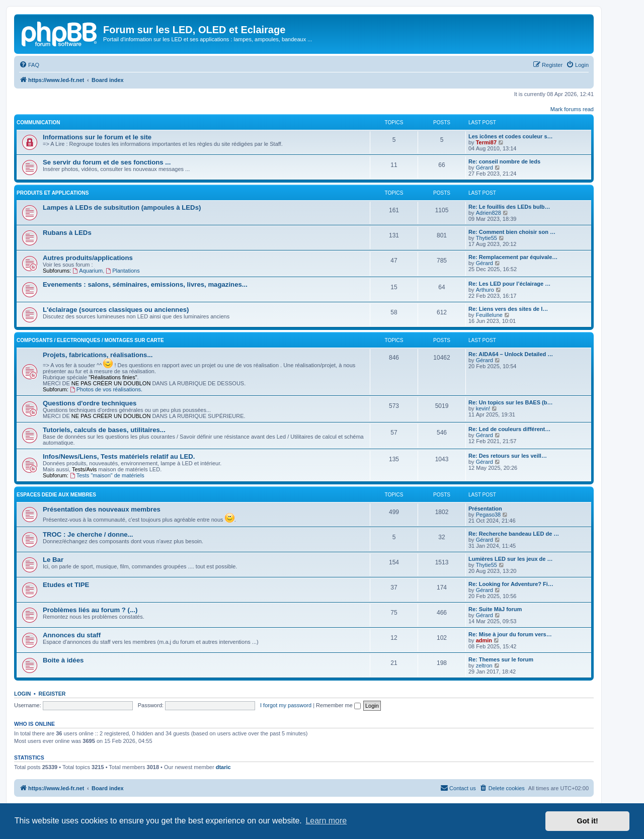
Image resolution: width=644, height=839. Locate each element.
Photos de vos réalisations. (106, 389)
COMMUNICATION (38, 122)
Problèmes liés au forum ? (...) (90, 610)
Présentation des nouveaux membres (102, 509)
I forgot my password (286, 705)
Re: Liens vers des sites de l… (508, 309)
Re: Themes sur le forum (501, 659)
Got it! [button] (588, 821)
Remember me (338, 705)
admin (484, 640)
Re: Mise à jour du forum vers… (510, 634)
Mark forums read (572, 109)
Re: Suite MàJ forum (495, 609)
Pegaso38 (489, 515)
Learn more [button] (326, 821)
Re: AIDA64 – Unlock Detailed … (511, 354)
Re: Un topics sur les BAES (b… (510, 402)
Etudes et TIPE (66, 585)
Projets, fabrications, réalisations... (98, 355)
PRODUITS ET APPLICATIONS (53, 193)
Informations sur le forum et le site (97, 137)
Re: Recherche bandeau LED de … (514, 534)
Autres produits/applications (88, 258)
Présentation (485, 509)
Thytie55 (487, 238)
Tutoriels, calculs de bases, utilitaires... (104, 430)
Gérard (485, 167)
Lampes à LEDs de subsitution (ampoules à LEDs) (122, 207)
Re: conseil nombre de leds (504, 161)
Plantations (123, 271)
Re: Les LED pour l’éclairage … (509, 284)
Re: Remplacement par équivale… (513, 257)
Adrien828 (489, 213)
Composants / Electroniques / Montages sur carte (90, 340)
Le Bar (53, 560)
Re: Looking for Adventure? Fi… (511, 584)
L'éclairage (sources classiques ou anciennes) (116, 310)
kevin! (483, 408)
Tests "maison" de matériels (107, 475)
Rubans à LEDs (67, 233)
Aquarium (88, 271)
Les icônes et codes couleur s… (511, 136)
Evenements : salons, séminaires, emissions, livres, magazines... (145, 284)
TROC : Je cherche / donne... (88, 534)
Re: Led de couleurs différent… (509, 429)
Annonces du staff (72, 635)
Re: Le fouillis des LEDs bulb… (509, 207)
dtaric (223, 767)
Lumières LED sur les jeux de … (511, 559)
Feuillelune (489, 315)
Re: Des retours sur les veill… (508, 456)
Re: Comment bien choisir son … (512, 232)
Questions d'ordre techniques (90, 403)
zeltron (484, 665)
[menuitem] (29, 65)
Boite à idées (63, 660)
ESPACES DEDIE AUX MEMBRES (56, 495)
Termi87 (486, 142)
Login (22, 694)
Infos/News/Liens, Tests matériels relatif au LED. (119, 456)
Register (52, 694)
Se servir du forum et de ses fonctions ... (107, 162)
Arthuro (485, 290)
